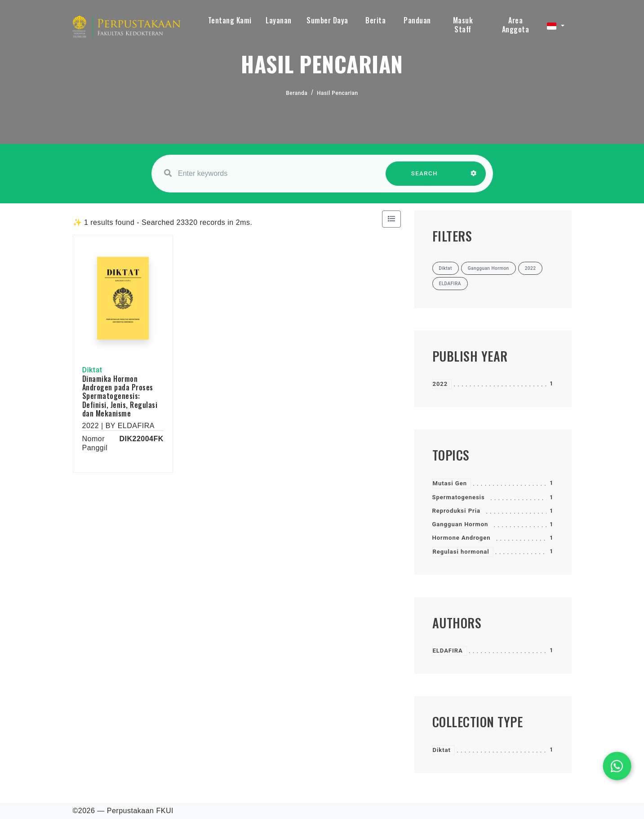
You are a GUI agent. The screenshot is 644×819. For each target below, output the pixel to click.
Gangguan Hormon (460, 524)
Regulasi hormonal (461, 552)
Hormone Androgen (462, 538)
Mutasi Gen (450, 483)
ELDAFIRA (448, 651)
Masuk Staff (463, 25)
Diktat (442, 750)
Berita (375, 20)
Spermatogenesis (459, 497)
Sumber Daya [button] (327, 20)
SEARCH (424, 178)
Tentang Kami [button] (230, 20)
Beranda (297, 93)
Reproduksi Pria (457, 511)
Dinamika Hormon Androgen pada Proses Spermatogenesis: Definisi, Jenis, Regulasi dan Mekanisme (120, 396)
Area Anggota (516, 25)
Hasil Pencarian (338, 93)
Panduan (417, 20)
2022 (440, 384)
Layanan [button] (279, 20)
